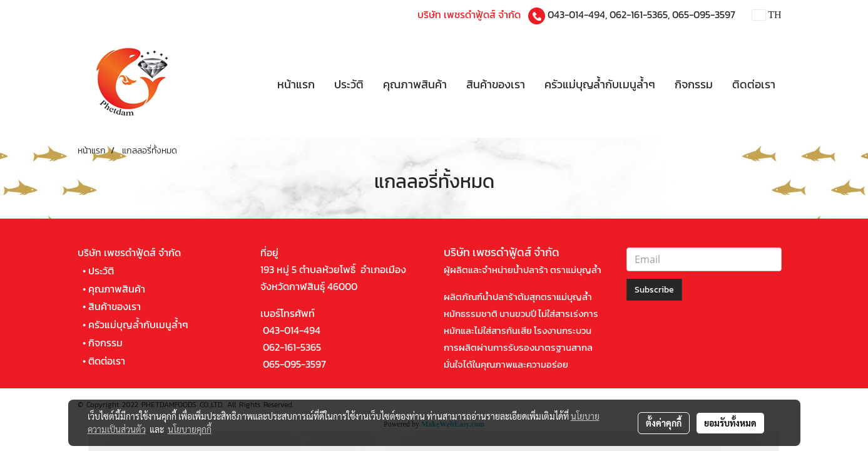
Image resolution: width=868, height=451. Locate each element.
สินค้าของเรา (496, 84)
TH (767, 15)
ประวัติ (349, 84)
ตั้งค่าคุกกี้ (664, 423)
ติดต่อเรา (754, 84)
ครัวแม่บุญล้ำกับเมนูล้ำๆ (600, 84)
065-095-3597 (704, 14)
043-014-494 (576, 14)
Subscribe (654, 290)
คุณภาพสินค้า (415, 84)
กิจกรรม (694, 84)
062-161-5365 (639, 14)
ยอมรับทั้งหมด (730, 423)
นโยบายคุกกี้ (190, 429)
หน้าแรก (296, 84)
